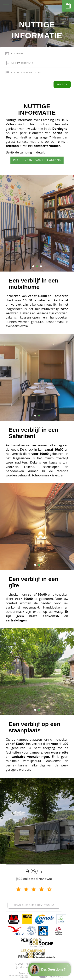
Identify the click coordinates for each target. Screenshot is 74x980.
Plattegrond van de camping (37, 160)
